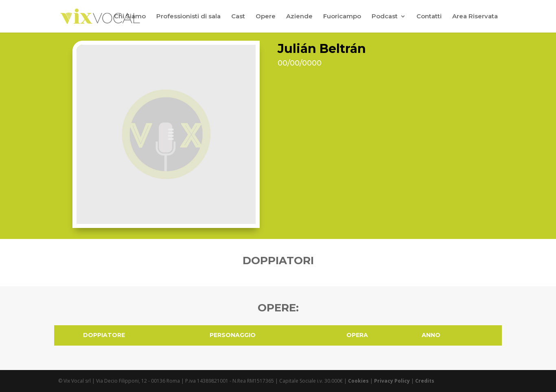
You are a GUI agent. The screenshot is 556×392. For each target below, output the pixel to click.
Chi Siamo (130, 17)
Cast (238, 17)
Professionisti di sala (188, 17)
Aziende (299, 17)
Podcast (385, 17)
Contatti (429, 17)
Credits (425, 381)
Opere (266, 17)
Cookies (358, 381)
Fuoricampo (342, 17)
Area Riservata (475, 17)
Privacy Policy (392, 381)
